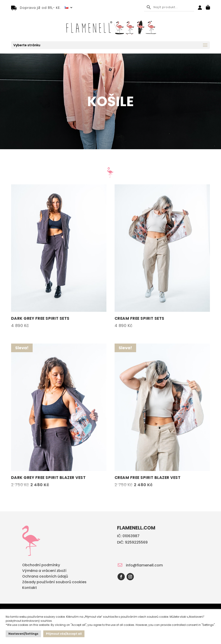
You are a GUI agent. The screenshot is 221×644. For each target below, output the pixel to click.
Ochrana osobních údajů (45, 577)
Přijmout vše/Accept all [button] (64, 634)
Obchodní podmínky (41, 565)
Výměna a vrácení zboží (44, 571)
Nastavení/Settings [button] (23, 634)
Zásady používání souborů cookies (54, 582)
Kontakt (30, 588)
